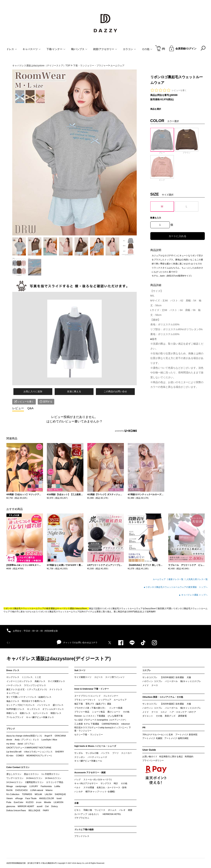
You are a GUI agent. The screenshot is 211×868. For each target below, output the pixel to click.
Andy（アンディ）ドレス (27, 740)
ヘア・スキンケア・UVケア (183, 712)
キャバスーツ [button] (32, 49)
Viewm (10, 798)
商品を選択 (156, 109)
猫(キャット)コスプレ (191, 681)
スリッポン (80, 757)
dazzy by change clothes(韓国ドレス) (24, 736)
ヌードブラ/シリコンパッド (87, 696)
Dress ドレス (13, 670)
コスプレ (147, 670)
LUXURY (34, 786)
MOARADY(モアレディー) (39, 756)
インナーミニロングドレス (19, 681)
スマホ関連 (89, 787)
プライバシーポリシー (153, 760)
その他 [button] (147, 49)
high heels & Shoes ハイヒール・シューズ (95, 746)
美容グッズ (170, 716)
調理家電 (182, 716)
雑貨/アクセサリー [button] (105, 49)
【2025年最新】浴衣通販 (172, 677)
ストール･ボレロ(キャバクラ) (98, 779)
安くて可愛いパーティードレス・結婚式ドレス (29, 697)
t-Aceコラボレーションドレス (38, 752)
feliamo (49, 790)
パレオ (122, 810)
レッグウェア (105, 700)
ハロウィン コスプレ (152, 681)
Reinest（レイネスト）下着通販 (90, 716)
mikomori (126, 724)
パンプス (105, 753)
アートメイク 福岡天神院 (176, 738)
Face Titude (31, 798)
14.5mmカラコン (53, 778)
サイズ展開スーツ (83, 677)
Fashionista (46, 786)
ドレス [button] (12, 49)
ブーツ (115, 753)
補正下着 (79, 704)
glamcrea (11, 806)
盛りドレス (58, 705)
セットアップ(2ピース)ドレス (21, 705)
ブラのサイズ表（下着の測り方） (90, 708)
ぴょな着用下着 (115, 716)
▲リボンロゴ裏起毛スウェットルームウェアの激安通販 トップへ (176, 587)
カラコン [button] (129, 49)
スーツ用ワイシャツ (115, 677)
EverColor (19, 802)
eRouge (19, 798)
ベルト (77, 787)
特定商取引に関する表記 (171, 757)
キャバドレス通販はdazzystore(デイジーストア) (59, 659)
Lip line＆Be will (14, 752)
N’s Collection (13, 794)
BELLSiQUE (35, 810)
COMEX (20, 756)
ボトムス (112, 810)
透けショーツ (114, 712)
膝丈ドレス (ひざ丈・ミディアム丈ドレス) (27, 689)
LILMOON (59, 802)
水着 (76, 803)
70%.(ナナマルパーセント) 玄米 (158, 735)
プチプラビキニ (82, 818)
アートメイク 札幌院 (152, 738)
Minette (48, 802)
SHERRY (60, 752)
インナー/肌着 (116, 708)
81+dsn (10, 756)
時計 (116, 783)
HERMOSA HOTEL (112, 814)
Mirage (10, 786)
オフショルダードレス (53, 709)
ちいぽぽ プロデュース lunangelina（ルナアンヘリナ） (101, 720)
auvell (40, 806)
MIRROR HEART (26, 806)
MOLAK (38, 794)
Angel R (48, 736)
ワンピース (100, 810)
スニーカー (127, 753)
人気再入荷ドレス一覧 (197, 579)
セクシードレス (40, 713)
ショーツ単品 (98, 712)
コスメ (164, 712)
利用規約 (189, 757)
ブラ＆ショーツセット (85, 700)
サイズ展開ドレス (56, 681)
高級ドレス (40, 681)
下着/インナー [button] (56, 49)
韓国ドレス (56, 713)
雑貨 (130, 810)
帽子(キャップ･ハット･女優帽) (100, 792)
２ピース (98, 677)
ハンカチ (79, 792)
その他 (126, 712)
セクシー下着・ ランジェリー (88, 735)
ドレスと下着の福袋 (84, 829)
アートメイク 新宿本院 (186, 735)
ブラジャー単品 (82, 712)
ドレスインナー (111, 696)
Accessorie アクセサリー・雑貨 (90, 772)
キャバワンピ (13, 693)
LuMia (57, 786)
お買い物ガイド (150, 757)
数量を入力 (156, 218)
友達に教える (74, 391)
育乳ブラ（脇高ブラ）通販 (98, 704)
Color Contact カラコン (18, 767)
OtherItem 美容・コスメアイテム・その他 (163, 697)
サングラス (106, 783)
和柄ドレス (12, 713)
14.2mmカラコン (15, 782)
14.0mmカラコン (34, 778)
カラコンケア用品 (55, 782)
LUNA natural (37, 790)
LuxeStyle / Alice (49, 740)
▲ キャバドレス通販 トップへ (193, 595)
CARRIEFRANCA (110, 724)
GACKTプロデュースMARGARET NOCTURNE (29, 748)
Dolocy (55, 806)
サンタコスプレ (150, 677)
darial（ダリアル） (27, 744)
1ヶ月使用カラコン (51, 774)
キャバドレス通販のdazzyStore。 (73, 608)
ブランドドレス (82, 836)
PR (144, 728)
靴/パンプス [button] (79, 49)
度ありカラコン (31, 774)
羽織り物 (88, 810)
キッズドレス (33, 709)
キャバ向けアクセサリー (86, 783)
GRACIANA (60, 736)
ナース (155, 685)
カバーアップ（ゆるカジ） (87, 814)
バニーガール (171, 681)
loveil (59, 798)
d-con (39, 802)
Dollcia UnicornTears (16, 810)
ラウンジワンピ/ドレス (35, 685)
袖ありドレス (13, 701)
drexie (9, 740)
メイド (146, 685)
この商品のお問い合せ (115, 391)
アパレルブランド (15, 717)
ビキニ (77, 810)
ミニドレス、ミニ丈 (31, 677)
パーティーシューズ (97, 757)
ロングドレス (13, 677)
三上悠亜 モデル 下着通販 (87, 724)
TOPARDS (27, 794)
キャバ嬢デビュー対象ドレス (40, 717)
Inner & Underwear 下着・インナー (92, 689)
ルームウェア (120, 700)
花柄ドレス (25, 713)
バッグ (77, 779)
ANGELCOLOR (46, 798)
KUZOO (30, 802)
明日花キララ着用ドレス (34, 701)
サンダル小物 (92, 753)
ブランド (11, 729)
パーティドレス (14, 685)
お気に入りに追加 (33, 391)
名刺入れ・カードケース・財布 (112, 787)
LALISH (48, 794)
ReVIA (10, 790)
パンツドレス (44, 705)
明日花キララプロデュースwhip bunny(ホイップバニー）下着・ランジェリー (102, 729)
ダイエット (148, 716)
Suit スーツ (80, 670)
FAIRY (46, 810)
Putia (9, 802)
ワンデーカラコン (15, 778)
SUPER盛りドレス (15, 709)
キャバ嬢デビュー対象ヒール (88, 761)
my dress (11, 744)
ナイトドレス (56, 689)
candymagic (21, 786)
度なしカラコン (14, 774)
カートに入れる (177, 236)
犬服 (189, 677)
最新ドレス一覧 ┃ (177, 579)
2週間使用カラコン (34, 782)
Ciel (47, 806)
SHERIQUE (60, 794)
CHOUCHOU (21, 790)
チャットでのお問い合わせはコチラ (77, 642)
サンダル (79, 753)
